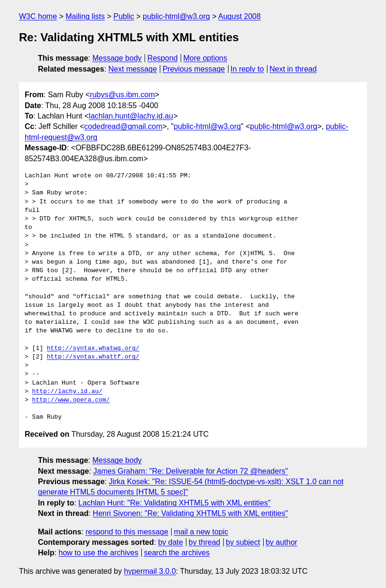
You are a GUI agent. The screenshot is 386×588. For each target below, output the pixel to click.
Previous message (194, 69)
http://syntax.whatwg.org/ (93, 349)
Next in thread (293, 69)
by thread (205, 542)
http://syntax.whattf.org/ (93, 357)
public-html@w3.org (176, 16)
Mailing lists (85, 16)
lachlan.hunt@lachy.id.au (131, 116)
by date (170, 542)
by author (281, 542)
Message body (117, 58)
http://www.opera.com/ (71, 400)
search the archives (177, 553)
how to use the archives (99, 553)
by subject (243, 542)
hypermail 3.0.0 (150, 571)
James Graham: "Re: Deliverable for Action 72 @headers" (191, 471)
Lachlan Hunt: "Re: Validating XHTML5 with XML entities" (174, 503)
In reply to (247, 69)
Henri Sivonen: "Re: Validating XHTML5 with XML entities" (191, 513)
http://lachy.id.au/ (67, 392)
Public (124, 16)
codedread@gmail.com (124, 126)
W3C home (38, 16)
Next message (133, 69)
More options (206, 58)
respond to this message (127, 532)
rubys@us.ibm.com (122, 95)
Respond (163, 58)
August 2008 (239, 16)
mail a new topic (201, 532)
